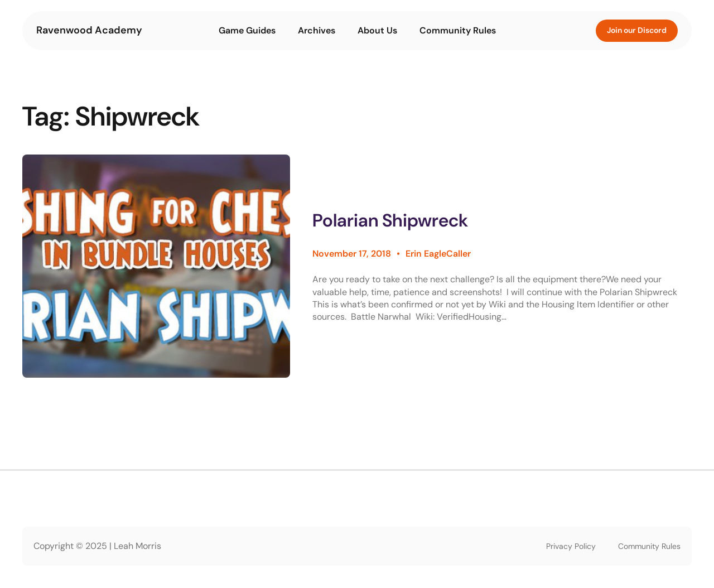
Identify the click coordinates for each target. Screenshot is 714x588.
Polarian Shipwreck (390, 221)
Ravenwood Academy (89, 30)
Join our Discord (637, 30)
